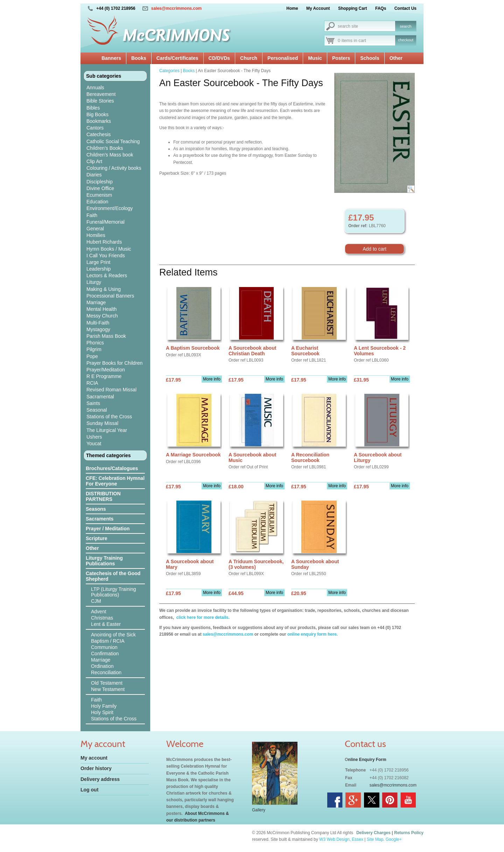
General (95, 229)
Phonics (95, 343)
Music (315, 58)
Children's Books (105, 148)
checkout (406, 40)
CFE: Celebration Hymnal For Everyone (115, 481)
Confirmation (105, 654)
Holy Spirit (102, 712)
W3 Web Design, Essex (341, 839)
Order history (96, 768)
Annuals (95, 88)
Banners (111, 58)
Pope (92, 356)
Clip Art (94, 161)
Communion (104, 647)
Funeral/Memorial (106, 222)
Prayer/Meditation (106, 370)
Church (249, 58)
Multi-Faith (98, 323)
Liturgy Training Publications (104, 561)
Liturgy (94, 282)
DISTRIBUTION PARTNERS (103, 496)
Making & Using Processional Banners (110, 292)
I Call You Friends (106, 256)
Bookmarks (99, 121)
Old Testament (107, 683)
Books (139, 58)
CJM (96, 601)
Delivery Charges (373, 833)
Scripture (96, 538)
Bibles (93, 108)
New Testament (108, 689)
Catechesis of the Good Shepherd (113, 576)
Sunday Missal (102, 423)
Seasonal (97, 410)
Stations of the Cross (109, 417)
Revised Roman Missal (111, 390)
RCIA (92, 383)
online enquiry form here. (313, 634)
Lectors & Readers (107, 275)
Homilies (96, 235)
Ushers (94, 437)
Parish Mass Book (106, 336)
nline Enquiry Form (367, 760)
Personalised (283, 58)
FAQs (381, 8)
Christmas (102, 618)
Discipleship (100, 182)
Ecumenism (99, 195)
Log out (89, 790)
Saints (93, 403)
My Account (318, 8)
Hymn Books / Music (109, 249)
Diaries (94, 175)
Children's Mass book (110, 155)
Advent (99, 612)
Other (396, 58)
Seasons (96, 509)
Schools (370, 58)
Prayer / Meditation (108, 529)
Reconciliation (106, 672)
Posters (341, 58)
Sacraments (100, 519)
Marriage (96, 302)
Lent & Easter (106, 624)
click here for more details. (202, 617)
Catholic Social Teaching (113, 141)
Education (97, 202)
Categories (169, 71)
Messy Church (102, 316)
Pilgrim (94, 349)
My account (94, 758)
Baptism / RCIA (108, 641)
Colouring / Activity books (114, 168)
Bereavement (101, 94)
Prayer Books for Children (114, 363)
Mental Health (101, 309)
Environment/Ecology (110, 208)
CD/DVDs (219, 58)
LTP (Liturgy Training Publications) (114, 592)
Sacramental (100, 397)
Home (292, 8)
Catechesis (99, 134)
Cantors (95, 128)
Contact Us (405, 8)
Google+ (394, 839)
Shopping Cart (353, 8)
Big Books (97, 114)
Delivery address (100, 779)
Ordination (102, 666)
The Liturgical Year (107, 430)
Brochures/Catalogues (112, 468)
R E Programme (104, 376)
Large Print (98, 262)
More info (212, 379)
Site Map (375, 839)
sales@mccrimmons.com (176, 8)
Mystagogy (98, 329)
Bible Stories (100, 101)
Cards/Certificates (177, 58)
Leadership (99, 269)
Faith (92, 215)
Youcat (94, 444)
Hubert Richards (104, 242)
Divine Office (100, 188)
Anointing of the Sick (113, 635)
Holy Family (104, 706)
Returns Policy (409, 833)
